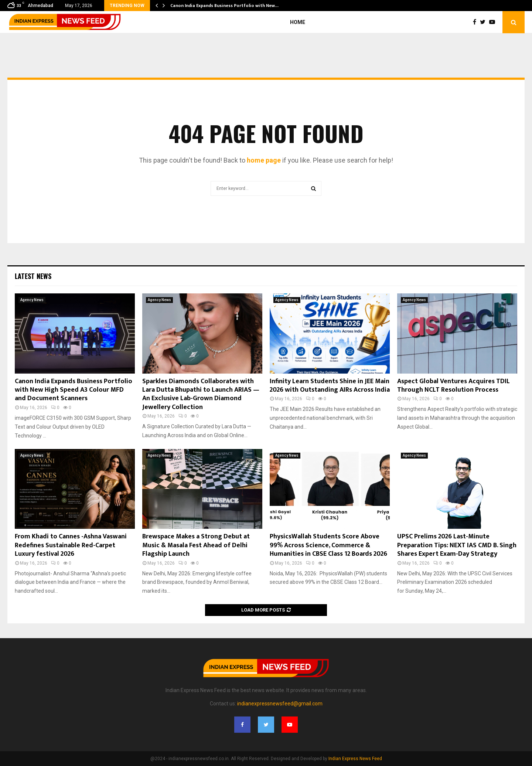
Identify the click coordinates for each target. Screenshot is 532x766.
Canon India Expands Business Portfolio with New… (224, 6)
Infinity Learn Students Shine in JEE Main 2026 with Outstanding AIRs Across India (330, 386)
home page (264, 160)
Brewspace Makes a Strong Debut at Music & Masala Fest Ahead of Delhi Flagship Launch (196, 545)
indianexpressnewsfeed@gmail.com (280, 704)
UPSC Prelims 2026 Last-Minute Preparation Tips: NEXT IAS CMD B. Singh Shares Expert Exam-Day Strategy (457, 545)
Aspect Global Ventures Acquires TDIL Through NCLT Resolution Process (453, 386)
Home (298, 22)
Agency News (32, 300)
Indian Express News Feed (355, 759)
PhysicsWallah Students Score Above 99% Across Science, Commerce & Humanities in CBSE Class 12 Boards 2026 (328, 545)
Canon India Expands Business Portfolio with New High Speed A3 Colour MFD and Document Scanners (74, 390)
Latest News (33, 276)
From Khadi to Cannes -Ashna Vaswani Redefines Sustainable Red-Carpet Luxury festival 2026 (71, 545)
